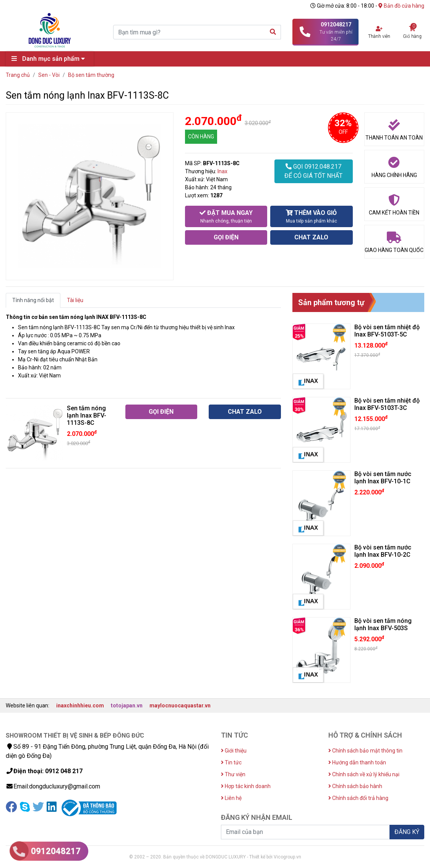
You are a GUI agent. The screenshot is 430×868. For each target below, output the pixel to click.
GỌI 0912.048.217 (313, 172)
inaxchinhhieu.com (80, 705)
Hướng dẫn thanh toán (357, 762)
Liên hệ (231, 798)
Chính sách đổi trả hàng (358, 798)
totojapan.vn (127, 705)
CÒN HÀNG (201, 137)
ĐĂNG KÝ (407, 832)
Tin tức (231, 762)
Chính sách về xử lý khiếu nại (364, 774)
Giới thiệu (234, 751)
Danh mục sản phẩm (50, 59)
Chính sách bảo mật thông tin (365, 751)
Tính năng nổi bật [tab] (33, 300)
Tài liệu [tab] (75, 300)
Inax (222, 171)
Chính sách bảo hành (355, 786)
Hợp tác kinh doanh (246, 786)
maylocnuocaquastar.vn (180, 705)
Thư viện (233, 774)
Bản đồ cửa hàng (401, 6)
